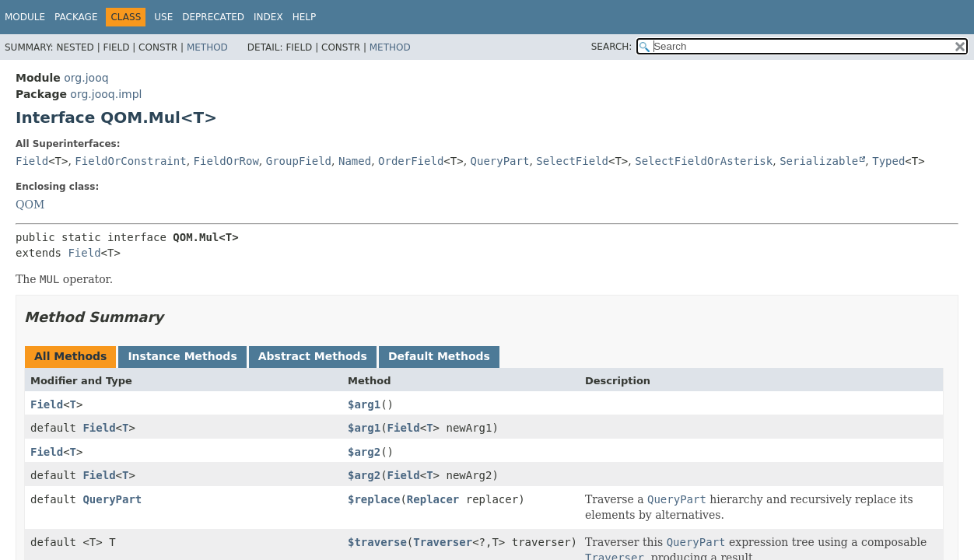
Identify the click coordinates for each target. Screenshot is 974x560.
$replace (374, 499)
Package (76, 17)
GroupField (299, 161)
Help (305, 17)
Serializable (819, 161)
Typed (888, 161)
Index (268, 17)
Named (355, 161)
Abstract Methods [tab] (313, 356)
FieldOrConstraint (130, 161)
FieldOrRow (226, 161)
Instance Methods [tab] (182, 356)
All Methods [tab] (70, 356)
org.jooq (86, 78)
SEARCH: (612, 47)
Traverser (443, 542)
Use (163, 17)
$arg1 (364, 404)
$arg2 (364, 452)
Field (32, 161)
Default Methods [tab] (439, 356)
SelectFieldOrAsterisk (704, 161)
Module (25, 17)
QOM (30, 205)
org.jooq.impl (106, 94)
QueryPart (500, 161)
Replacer (433, 499)
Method (207, 47)
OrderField (411, 161)
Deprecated (213, 17)
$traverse (377, 542)
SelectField (572, 161)
